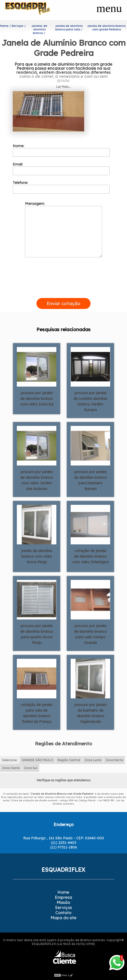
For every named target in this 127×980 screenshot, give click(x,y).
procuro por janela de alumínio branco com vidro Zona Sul (37, 399)
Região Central (69, 760)
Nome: (61, 150)
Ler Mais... (63, 87)
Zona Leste (93, 760)
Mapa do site (63, 918)
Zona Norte (114, 760)
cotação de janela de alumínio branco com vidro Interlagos (91, 556)
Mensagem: (63, 229)
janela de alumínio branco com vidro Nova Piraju (37, 556)
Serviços (63, 907)
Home (63, 892)
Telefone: (61, 187)
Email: (61, 169)
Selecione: (10, 760)
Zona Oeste (11, 768)
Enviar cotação (63, 303)
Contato (63, 913)
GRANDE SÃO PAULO (37, 760)
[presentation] (63, 292)
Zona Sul (31, 768)
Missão (63, 902)
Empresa (63, 897)
